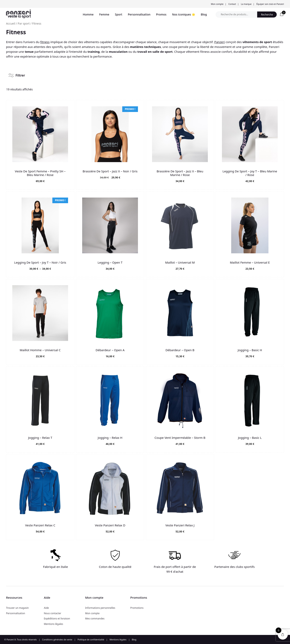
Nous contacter (53, 613)
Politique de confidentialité (91, 640)
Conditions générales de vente (57, 640)
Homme (88, 14)
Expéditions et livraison (57, 619)
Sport (119, 14)
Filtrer (17, 74)
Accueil (11, 23)
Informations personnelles (100, 608)
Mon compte (217, 4)
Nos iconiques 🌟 (184, 14)
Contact (232, 4)
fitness (45, 42)
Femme (104, 14)
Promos (161, 14)
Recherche (267, 15)
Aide (46, 608)
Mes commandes (95, 619)
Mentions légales (54, 624)
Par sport (24, 23)
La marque (246, 4)
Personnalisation (139, 14)
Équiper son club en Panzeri (270, 4)
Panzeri (220, 42)
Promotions (137, 608)
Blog (204, 14)
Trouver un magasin (17, 608)
